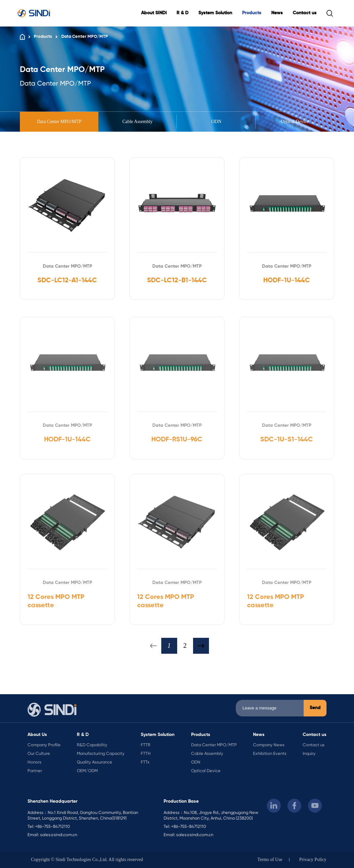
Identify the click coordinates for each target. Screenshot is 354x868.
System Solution (215, 13)
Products (252, 13)
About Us (37, 735)
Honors (34, 762)
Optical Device (295, 122)
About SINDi (154, 13)
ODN (216, 122)
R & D (182, 13)
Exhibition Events (270, 753)
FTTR (146, 745)
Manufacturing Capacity (101, 753)
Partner (35, 771)
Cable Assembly (138, 122)
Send (315, 708)
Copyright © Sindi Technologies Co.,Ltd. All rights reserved (87, 860)
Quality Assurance (95, 762)
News (277, 13)
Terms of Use (270, 860)
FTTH (146, 753)
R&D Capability (92, 745)
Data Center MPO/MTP (85, 37)
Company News (269, 745)
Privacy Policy (313, 860)
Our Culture (39, 753)
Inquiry (309, 753)
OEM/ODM (87, 771)
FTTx (145, 762)
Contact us (305, 13)
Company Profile (44, 745)
